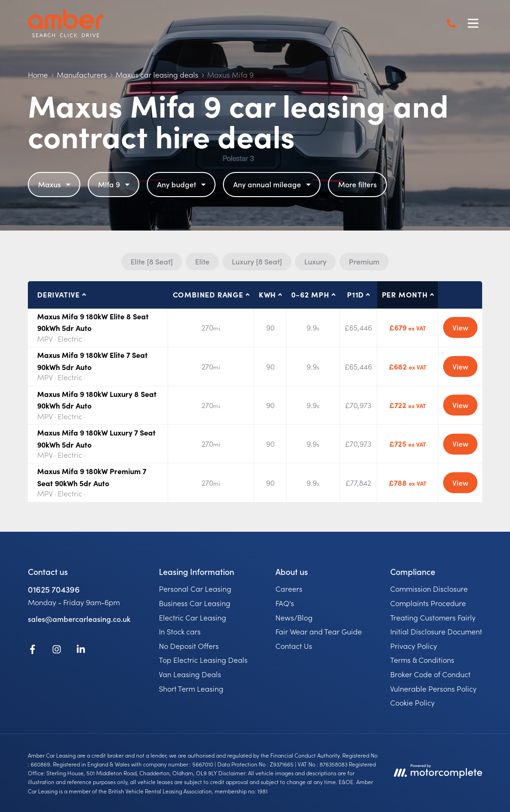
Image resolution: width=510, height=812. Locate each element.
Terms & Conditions (422, 660)
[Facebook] (33, 651)
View (460, 327)
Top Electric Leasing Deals (203, 660)
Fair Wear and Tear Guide (319, 631)
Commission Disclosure (429, 588)
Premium (364, 261)
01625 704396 (54, 589)
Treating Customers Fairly (433, 617)
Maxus (56, 184)
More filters (357, 184)
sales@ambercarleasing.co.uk (79, 619)
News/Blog (294, 617)
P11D (355, 294)
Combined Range (208, 294)
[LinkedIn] (81, 651)
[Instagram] (57, 651)
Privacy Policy (414, 646)
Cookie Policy (412, 702)
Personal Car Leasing (195, 588)
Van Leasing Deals (190, 674)
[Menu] (473, 23)
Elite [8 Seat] (152, 261)
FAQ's (285, 603)
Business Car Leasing (195, 603)
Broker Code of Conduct (430, 674)
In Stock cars (180, 631)
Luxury (315, 261)
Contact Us (294, 646)
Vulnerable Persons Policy (433, 688)
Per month (405, 294)
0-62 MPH (310, 294)
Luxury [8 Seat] (257, 261)
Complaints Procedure (428, 603)
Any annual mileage (273, 184)
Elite (202, 261)
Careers (289, 588)
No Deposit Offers (189, 646)
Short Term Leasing (191, 688)
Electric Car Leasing (193, 617)
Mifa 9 (115, 184)
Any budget (183, 184)
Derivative (59, 294)
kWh (267, 294)
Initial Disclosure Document (436, 631)
